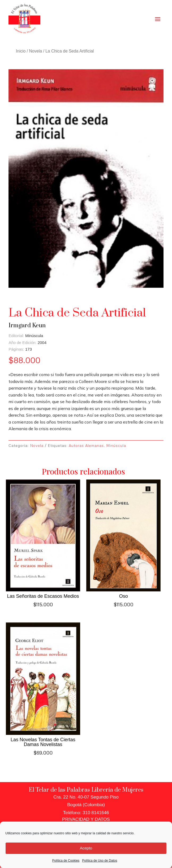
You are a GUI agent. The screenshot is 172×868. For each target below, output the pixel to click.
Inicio (21, 51)
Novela (36, 51)
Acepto (86, 848)
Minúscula (116, 445)
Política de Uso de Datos (100, 861)
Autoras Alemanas (86, 445)
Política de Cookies (66, 861)
